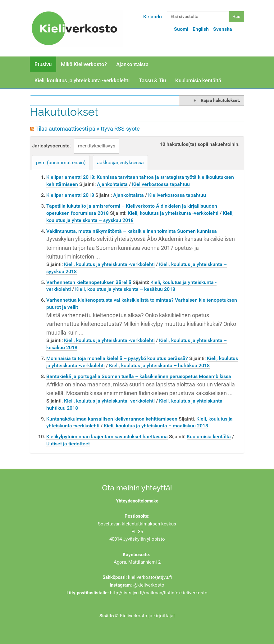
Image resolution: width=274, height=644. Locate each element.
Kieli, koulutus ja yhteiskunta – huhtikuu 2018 (159, 365)
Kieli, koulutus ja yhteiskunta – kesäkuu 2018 (125, 289)
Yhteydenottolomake (137, 501)
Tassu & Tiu (152, 80)
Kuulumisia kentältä (198, 80)
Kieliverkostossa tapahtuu (161, 184)
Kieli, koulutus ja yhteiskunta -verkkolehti (82, 80)
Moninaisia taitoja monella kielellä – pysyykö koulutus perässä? (117, 358)
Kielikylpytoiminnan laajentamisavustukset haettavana (107, 437)
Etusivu (43, 64)
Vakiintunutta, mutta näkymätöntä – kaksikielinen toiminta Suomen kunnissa (132, 231)
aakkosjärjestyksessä (120, 162)
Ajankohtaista (132, 64)
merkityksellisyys (97, 146)
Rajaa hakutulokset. (220, 100)
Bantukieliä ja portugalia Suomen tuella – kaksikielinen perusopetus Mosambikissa (139, 376)
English (201, 29)
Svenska (223, 29)
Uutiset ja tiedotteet (68, 444)
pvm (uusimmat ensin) (61, 162)
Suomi (181, 29)
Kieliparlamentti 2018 (70, 195)
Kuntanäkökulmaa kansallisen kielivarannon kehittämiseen (112, 419)
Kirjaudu (153, 17)
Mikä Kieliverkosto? (84, 64)
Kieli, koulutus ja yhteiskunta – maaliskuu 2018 (156, 426)
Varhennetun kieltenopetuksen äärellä (89, 282)
